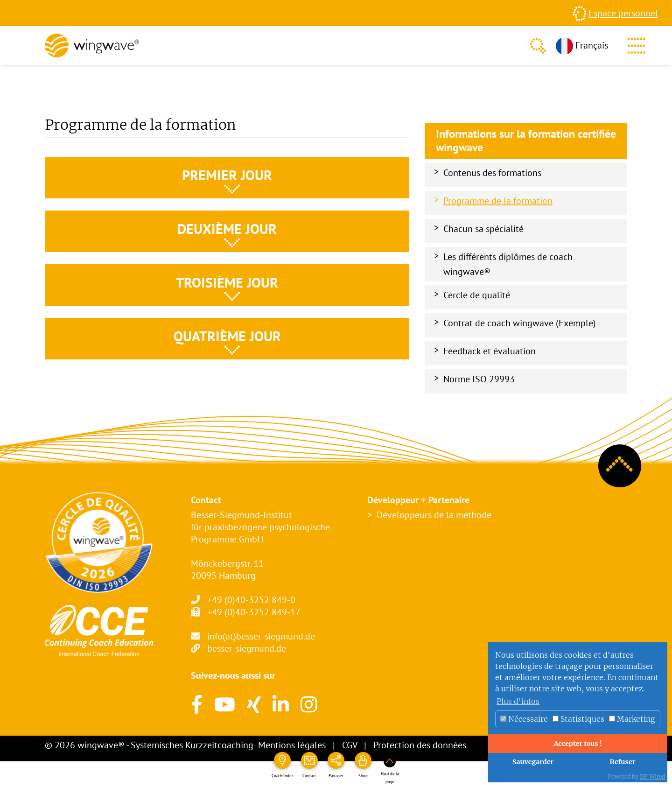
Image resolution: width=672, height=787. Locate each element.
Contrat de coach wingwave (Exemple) (520, 323)
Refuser (623, 762)
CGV (350, 745)
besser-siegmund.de (247, 648)
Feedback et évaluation (490, 351)
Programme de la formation (498, 201)
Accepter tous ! (577, 744)
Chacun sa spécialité (483, 229)
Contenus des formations (492, 173)
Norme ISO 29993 (479, 379)
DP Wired (652, 776)
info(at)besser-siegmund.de (261, 636)
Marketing (632, 719)
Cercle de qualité (477, 295)
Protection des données (420, 745)
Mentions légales (292, 745)
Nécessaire (524, 719)
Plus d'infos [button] (518, 701)
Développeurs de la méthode (434, 515)
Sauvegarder (533, 762)
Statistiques (578, 719)
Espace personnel (623, 13)
